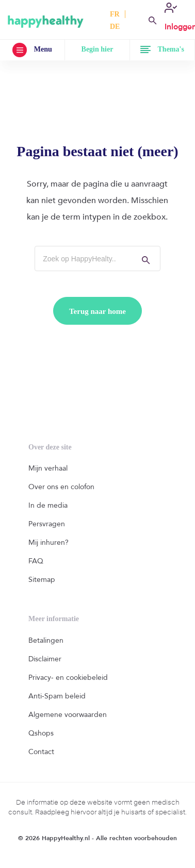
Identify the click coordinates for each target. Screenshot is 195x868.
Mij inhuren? (48, 542)
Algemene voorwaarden (68, 715)
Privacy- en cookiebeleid (68, 678)
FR (115, 14)
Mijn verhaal (48, 468)
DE (115, 27)
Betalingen (46, 640)
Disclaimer (45, 659)
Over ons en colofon (61, 487)
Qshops (41, 733)
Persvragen (47, 524)
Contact (41, 752)
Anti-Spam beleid (57, 696)
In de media (48, 505)
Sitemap (42, 580)
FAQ (36, 561)
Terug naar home (98, 311)
